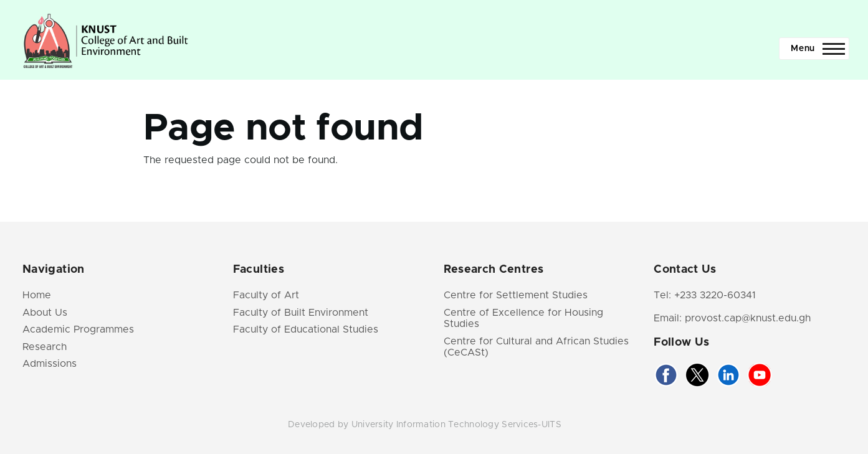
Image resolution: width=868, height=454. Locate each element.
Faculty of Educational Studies (306, 329)
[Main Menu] (814, 49)
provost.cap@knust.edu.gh (748, 318)
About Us (45, 313)
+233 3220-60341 (715, 295)
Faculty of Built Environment (301, 313)
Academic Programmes (78, 329)
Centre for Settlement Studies (516, 295)
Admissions (50, 364)
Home (37, 295)
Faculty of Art (266, 295)
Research (45, 347)
